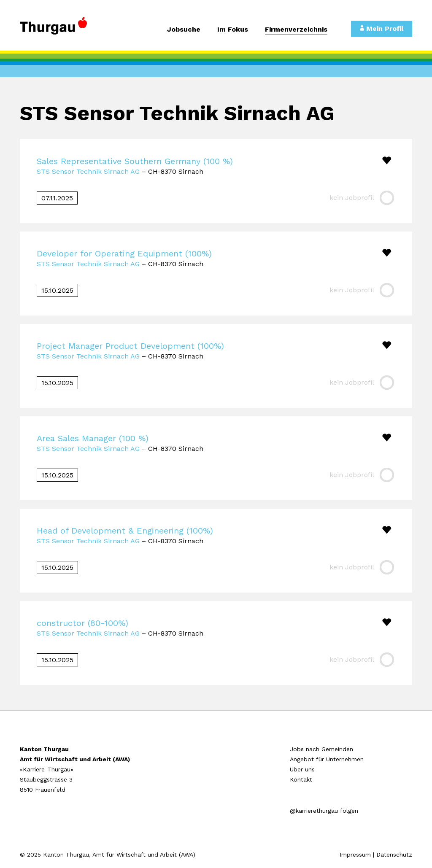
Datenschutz (394, 855)
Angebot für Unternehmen (327, 759)
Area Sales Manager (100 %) (93, 438)
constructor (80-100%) (82, 623)
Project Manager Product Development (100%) (130, 346)
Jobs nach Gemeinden (321, 749)
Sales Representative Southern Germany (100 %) (135, 161)
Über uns (302, 769)
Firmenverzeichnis (296, 30)
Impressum (355, 855)
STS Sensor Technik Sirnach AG (88, 171)
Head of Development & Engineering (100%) (125, 531)
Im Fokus (233, 30)
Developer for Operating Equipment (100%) (124, 253)
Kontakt (301, 779)
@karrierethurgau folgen (324, 811)
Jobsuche (184, 30)
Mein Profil (382, 28)
